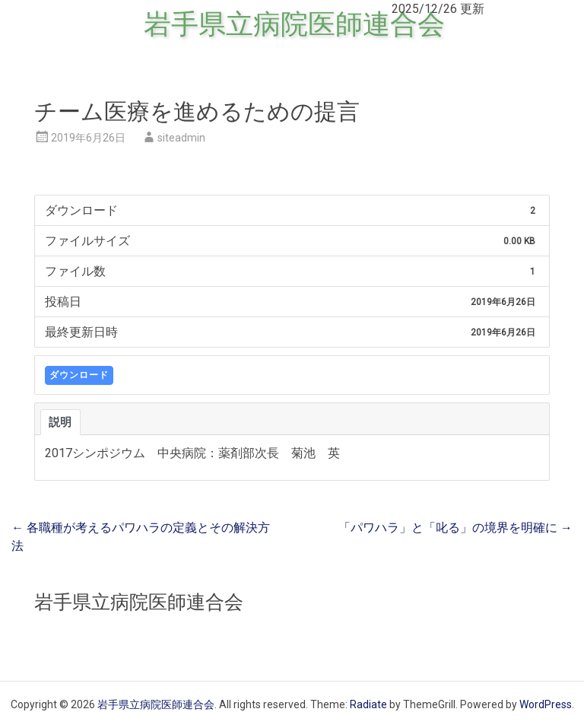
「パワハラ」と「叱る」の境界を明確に (455, 528)
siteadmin (181, 138)
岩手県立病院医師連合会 (294, 24)
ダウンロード (79, 375)
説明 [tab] (60, 422)
